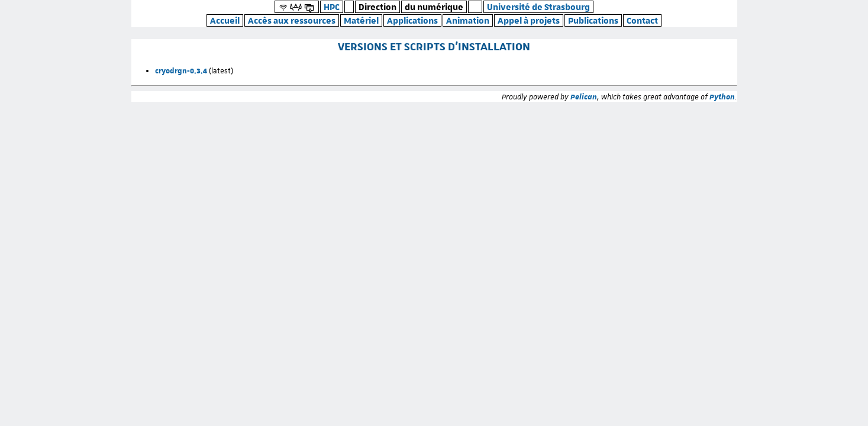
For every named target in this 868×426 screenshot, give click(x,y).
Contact (642, 20)
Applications (412, 20)
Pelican (584, 96)
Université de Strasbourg (538, 7)
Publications (593, 20)
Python (722, 96)
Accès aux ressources (292, 20)
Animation (468, 20)
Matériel (361, 20)
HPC (332, 7)
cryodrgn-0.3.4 (181, 70)
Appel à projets (529, 20)
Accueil (225, 20)
